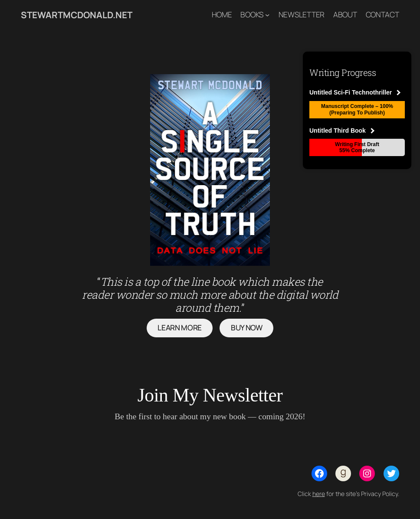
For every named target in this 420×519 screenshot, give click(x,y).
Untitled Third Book (342, 131)
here (319, 494)
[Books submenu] (267, 15)
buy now (246, 328)
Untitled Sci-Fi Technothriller (355, 92)
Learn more (179, 328)
